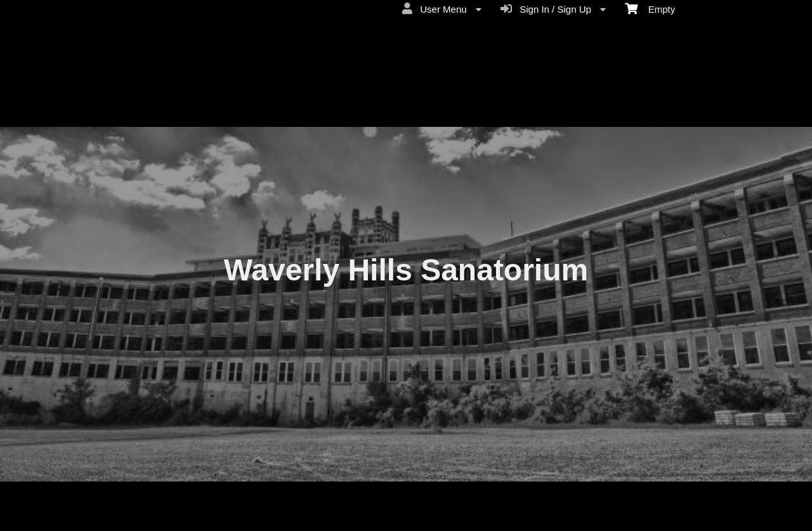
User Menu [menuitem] (442, 9)
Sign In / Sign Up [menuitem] (553, 9)
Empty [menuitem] (650, 8)
